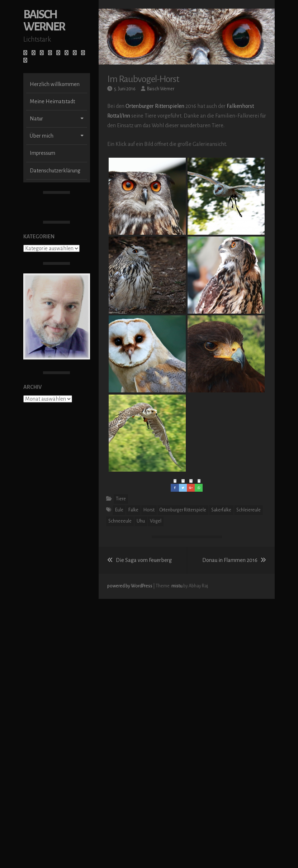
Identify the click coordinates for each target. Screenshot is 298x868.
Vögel (156, 521)
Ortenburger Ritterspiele (183, 510)
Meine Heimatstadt (52, 111)
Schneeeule (120, 521)
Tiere (121, 499)
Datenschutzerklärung (55, 180)
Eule (119, 510)
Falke (133, 510)
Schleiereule (249, 510)
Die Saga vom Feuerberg (139, 560)
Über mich (42, 145)
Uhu (141, 521)
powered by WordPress (130, 586)
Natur (36, 128)
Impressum (42, 162)
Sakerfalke (221, 510)
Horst (149, 510)
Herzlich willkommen (55, 94)
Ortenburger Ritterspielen (155, 106)
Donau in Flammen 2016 (234, 560)
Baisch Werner (44, 30)
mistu (177, 586)
